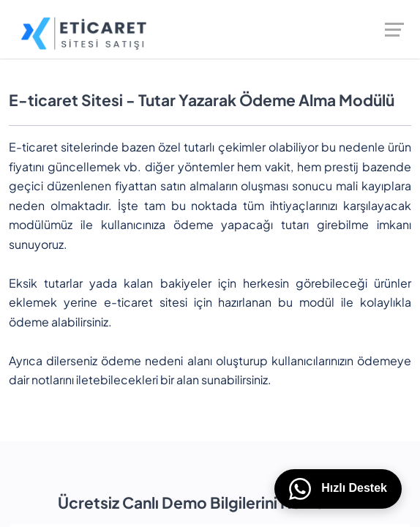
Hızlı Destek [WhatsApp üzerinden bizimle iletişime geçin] (338, 489)
